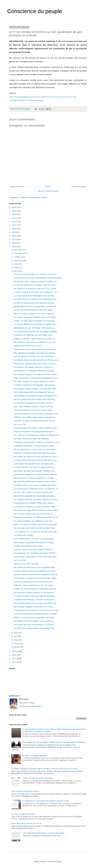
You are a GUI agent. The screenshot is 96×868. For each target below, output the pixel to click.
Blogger (59, 862)
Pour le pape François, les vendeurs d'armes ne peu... (36, 374)
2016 (14, 243)
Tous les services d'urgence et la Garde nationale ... (35, 314)
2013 (14, 655)
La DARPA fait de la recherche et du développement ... (36, 299)
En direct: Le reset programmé (35, 756)
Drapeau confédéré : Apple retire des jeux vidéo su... (35, 339)
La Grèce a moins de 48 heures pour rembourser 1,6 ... (36, 292)
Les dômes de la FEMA (23, 535)
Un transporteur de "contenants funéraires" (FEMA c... (36, 553)
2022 (14, 222)
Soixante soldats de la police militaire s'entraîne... (34, 550)
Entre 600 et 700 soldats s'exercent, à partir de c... (34, 367)
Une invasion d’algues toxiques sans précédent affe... (35, 389)
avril (16, 636)
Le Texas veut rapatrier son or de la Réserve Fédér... (35, 507)
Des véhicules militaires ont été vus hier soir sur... (34, 514)
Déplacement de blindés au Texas (27, 346)
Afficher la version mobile (48, 191)
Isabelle (25, 699)
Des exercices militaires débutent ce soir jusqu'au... (35, 592)
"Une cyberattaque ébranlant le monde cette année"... (44, 833)
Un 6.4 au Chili (20, 424)
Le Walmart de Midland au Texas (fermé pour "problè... (36, 614)
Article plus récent (17, 186)
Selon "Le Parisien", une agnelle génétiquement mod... (36, 378)
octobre (17, 257)
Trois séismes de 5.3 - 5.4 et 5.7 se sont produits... (34, 539)
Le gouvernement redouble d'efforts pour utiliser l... (34, 503)
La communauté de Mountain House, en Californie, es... (36, 489)
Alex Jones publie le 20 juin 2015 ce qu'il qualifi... (34, 410)
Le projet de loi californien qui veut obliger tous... (33, 335)
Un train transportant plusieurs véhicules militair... (34, 310)
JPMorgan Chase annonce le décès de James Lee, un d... (37, 442)
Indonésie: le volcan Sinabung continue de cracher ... (35, 421)
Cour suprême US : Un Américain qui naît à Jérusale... (36, 532)
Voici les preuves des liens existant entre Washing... (35, 399)
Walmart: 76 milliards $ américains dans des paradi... (35, 453)
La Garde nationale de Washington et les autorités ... (35, 296)
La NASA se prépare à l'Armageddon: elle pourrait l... (35, 385)
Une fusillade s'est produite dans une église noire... (34, 464)
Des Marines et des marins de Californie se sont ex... (35, 342)
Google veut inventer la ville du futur (28, 546)
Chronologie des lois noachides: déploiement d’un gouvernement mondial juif (54, 742)
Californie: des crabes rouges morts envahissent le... (35, 417)
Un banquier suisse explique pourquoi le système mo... (36, 281)
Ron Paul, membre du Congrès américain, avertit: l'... (35, 381)
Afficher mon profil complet (30, 706)
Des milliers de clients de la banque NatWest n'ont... (35, 471)
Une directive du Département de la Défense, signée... (36, 578)
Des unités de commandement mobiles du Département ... (37, 435)
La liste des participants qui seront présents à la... (34, 582)
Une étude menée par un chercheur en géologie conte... (36, 414)
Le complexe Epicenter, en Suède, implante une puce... (36, 499)
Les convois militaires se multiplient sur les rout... (34, 521)
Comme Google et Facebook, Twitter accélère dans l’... (36, 428)
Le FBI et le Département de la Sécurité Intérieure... (35, 303)
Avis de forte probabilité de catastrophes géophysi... (35, 496)
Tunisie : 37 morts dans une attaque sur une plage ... (35, 321)
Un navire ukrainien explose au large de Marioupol (34, 596)
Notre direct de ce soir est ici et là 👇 (26, 823)
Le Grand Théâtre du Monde (23, 814)
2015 (14, 247)
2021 (14, 225)
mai (16, 633)
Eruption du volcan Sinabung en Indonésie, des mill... (35, 589)
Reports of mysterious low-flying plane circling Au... (34, 432)
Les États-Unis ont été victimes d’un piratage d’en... (35, 628)
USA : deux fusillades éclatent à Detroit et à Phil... (34, 406)
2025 (14, 211)
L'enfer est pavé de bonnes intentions (37, 778)
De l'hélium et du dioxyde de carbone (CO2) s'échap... (36, 289)
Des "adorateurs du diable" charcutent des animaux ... (36, 353)
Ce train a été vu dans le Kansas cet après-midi (33, 492)
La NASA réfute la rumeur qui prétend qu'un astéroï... (35, 571)
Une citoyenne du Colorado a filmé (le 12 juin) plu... (35, 371)
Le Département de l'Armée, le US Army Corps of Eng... (36, 610)
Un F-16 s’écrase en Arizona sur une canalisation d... (35, 356)
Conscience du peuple (35, 11)
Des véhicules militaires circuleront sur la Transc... (34, 607)
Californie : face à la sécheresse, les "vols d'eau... (34, 585)
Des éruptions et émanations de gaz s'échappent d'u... (36, 396)
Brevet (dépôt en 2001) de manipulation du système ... (36, 306)
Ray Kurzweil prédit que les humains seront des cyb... (36, 603)
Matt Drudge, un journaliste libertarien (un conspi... (34, 542)
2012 (14, 659)
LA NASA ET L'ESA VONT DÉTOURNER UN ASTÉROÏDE (38, 278)
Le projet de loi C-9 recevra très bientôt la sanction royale (46, 801)
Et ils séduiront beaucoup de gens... (26, 791)
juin (16, 271)
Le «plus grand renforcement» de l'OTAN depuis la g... (36, 460)
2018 (14, 236)
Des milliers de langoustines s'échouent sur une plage (36, 510)
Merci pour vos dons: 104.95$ (26, 564)
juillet (16, 268)
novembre (18, 253)
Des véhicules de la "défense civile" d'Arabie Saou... (35, 528)
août (16, 264)
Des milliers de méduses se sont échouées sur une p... (36, 457)
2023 (14, 218)
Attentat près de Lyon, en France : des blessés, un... (35, 328)
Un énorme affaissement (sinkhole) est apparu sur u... (36, 324)
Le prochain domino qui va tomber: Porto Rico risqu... (35, 285)
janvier (17, 647)
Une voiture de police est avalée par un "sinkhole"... (35, 625)
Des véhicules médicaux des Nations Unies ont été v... (36, 482)
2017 (14, 239)
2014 (14, 651)
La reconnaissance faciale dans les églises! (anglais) (35, 331)
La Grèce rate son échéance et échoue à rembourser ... (36, 274)
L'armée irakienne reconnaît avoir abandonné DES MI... (36, 575)
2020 (14, 229)
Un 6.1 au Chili (20, 560)
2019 (14, 232)
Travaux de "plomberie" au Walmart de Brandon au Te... (36, 517)
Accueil (48, 186)
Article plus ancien (79, 186)
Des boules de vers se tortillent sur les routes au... (34, 621)
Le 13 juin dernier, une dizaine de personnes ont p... (35, 467)
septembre (19, 260)
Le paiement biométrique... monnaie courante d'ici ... (35, 600)
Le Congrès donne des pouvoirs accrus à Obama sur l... (36, 360)
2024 (14, 214)
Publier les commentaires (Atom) (34, 197)
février (17, 643)
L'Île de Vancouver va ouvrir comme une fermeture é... (36, 449)
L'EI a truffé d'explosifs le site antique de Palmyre (34, 392)
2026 (14, 207)
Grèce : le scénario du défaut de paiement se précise (35, 524)
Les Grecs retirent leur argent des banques (31, 439)
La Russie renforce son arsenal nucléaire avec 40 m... (36, 485)
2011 (14, 662)
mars (16, 640)
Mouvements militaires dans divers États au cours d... (35, 364)
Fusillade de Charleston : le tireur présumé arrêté (34, 446)
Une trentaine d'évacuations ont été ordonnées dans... (36, 557)
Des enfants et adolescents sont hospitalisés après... (35, 567)
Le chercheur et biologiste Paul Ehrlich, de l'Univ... (34, 403)
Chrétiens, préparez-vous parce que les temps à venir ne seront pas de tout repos (45, 769)
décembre (18, 250)
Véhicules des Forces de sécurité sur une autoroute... (36, 349)
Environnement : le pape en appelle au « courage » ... (36, 478)
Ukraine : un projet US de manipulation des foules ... (35, 617)
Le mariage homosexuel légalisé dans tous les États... (36, 317)
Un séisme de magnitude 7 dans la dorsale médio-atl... (36, 474)
